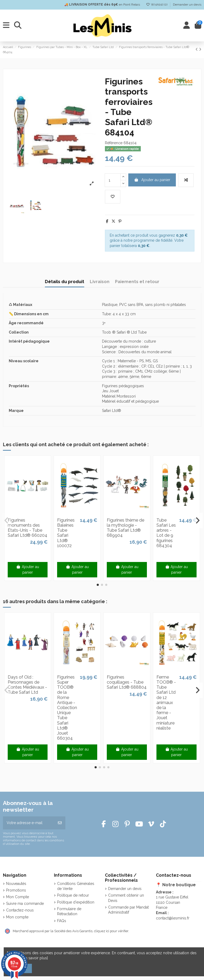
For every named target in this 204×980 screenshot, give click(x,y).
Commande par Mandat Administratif (128, 910)
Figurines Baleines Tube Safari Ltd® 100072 (66, 533)
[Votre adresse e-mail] (29, 823)
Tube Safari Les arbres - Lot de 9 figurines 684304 (166, 533)
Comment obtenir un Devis (126, 898)
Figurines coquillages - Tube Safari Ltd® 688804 (127, 682)
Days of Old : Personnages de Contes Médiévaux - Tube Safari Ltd (27, 685)
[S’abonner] (60, 823)
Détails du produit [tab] (65, 282)
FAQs (62, 921)
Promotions (16, 890)
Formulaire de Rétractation (69, 911)
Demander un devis (187, 5)
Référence (114, 143)
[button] (98, 585)
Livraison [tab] (100, 282)
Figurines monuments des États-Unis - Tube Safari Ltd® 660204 (27, 528)
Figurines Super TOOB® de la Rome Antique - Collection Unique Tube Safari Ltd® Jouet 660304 (67, 708)
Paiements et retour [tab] (137, 282)
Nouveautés (16, 884)
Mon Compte (18, 897)
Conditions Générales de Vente (76, 886)
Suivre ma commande (25, 904)
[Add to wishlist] (113, 197)
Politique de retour (73, 895)
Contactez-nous (20, 910)
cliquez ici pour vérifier (111, 931)
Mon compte (17, 917)
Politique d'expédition (76, 902)
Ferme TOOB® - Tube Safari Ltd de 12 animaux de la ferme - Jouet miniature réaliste (166, 703)
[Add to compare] (186, 180)
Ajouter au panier (152, 180)
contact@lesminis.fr (173, 918)
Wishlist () (157, 5)
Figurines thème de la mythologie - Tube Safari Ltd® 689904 (126, 528)
